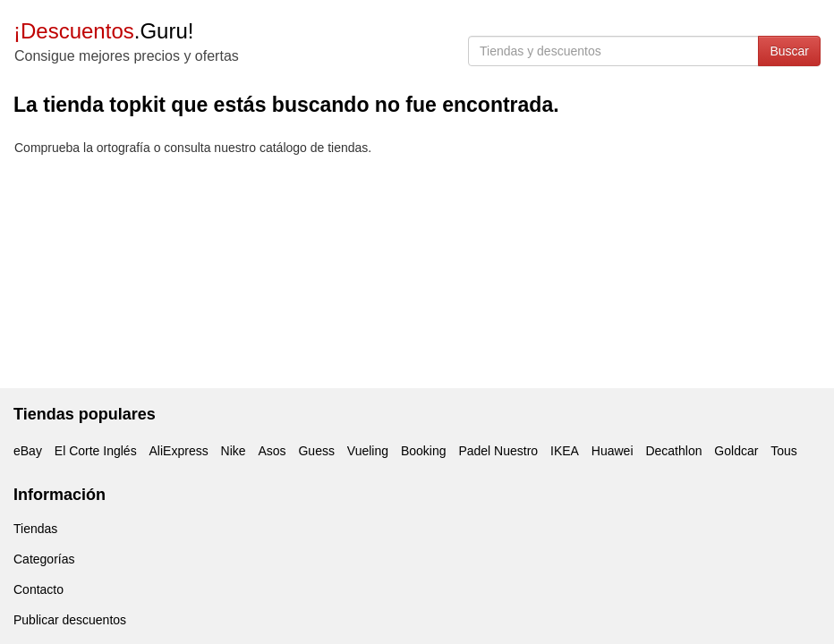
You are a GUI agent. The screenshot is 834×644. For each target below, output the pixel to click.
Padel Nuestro (498, 451)
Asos (272, 451)
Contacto (38, 589)
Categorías (44, 559)
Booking (424, 451)
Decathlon (673, 451)
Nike (234, 451)
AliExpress (179, 451)
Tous (784, 451)
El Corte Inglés (96, 451)
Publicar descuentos (70, 620)
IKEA (565, 451)
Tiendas (35, 529)
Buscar (789, 51)
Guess (316, 451)
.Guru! (103, 31)
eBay (28, 451)
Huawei (613, 451)
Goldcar (736, 451)
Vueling (368, 451)
